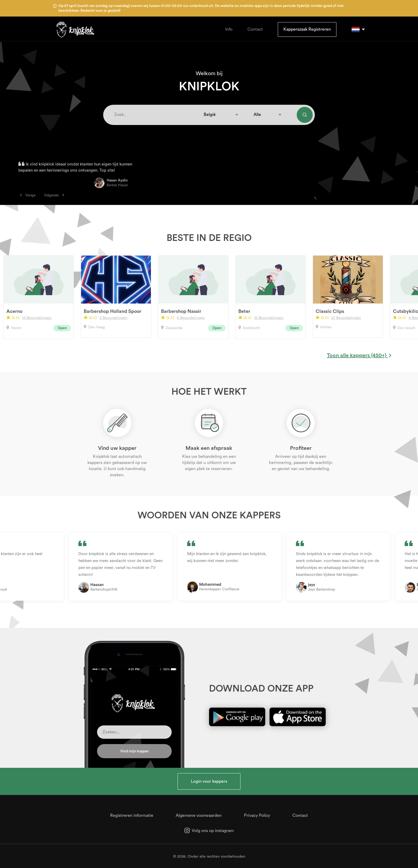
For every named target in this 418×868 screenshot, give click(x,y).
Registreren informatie (132, 815)
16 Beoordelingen (269, 318)
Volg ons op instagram (209, 831)
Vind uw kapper (117, 448)
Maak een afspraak (209, 448)
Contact (255, 29)
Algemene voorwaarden (199, 815)
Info (229, 29)
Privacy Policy (257, 815)
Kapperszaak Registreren (307, 29)
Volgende (54, 195)
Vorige (28, 195)
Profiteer (301, 448)
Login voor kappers (209, 781)
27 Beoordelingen (346, 318)
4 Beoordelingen (191, 318)
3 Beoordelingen (113, 318)
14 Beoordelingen (37, 318)
